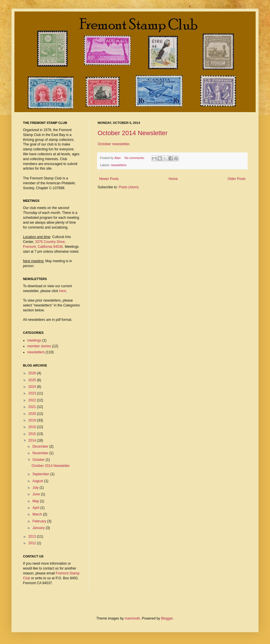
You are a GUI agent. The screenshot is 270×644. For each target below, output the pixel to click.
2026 (33, 373)
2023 (33, 393)
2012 (33, 543)
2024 (33, 387)
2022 (33, 400)
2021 (33, 407)
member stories (39, 346)
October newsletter (113, 144)
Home (173, 179)
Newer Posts (109, 179)
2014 (33, 440)
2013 (33, 536)
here (63, 291)
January (39, 528)
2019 (33, 420)
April (36, 508)
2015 (33, 434)
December (41, 446)
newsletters (119, 165)
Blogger (167, 618)
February (40, 521)
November (41, 453)
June (37, 494)
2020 (33, 414)
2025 (33, 380)
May (36, 501)
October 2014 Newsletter (133, 133)
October (39, 460)
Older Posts (237, 179)
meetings (34, 340)
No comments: (135, 158)
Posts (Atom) (129, 187)
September (41, 474)
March (38, 514)
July (36, 488)
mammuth (132, 618)
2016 (33, 427)
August (38, 481)
